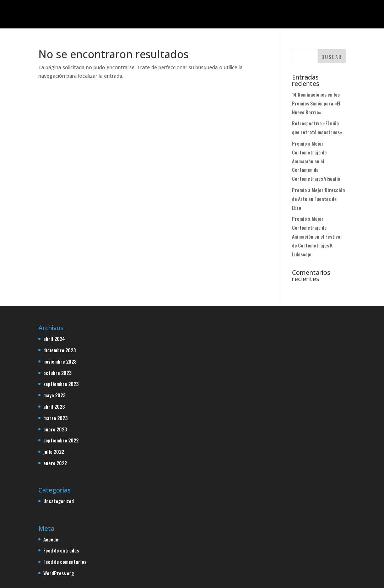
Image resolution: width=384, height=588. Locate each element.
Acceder (52, 539)
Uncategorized (59, 501)
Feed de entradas (61, 550)
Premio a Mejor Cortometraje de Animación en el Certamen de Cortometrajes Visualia (316, 161)
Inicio (122, 14)
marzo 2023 (55, 418)
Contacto (257, 14)
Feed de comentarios (65, 562)
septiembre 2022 (61, 440)
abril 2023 (54, 406)
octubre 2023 (57, 373)
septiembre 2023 (61, 384)
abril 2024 (54, 339)
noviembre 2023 (60, 361)
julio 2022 (54, 451)
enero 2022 (55, 463)
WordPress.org (59, 573)
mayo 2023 (54, 395)
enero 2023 (55, 429)
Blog (228, 14)
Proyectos (153, 14)
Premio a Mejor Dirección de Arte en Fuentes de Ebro (318, 199)
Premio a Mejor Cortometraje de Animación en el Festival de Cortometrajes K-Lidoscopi (317, 236)
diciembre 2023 (60, 350)
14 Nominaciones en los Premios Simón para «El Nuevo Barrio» (316, 103)
